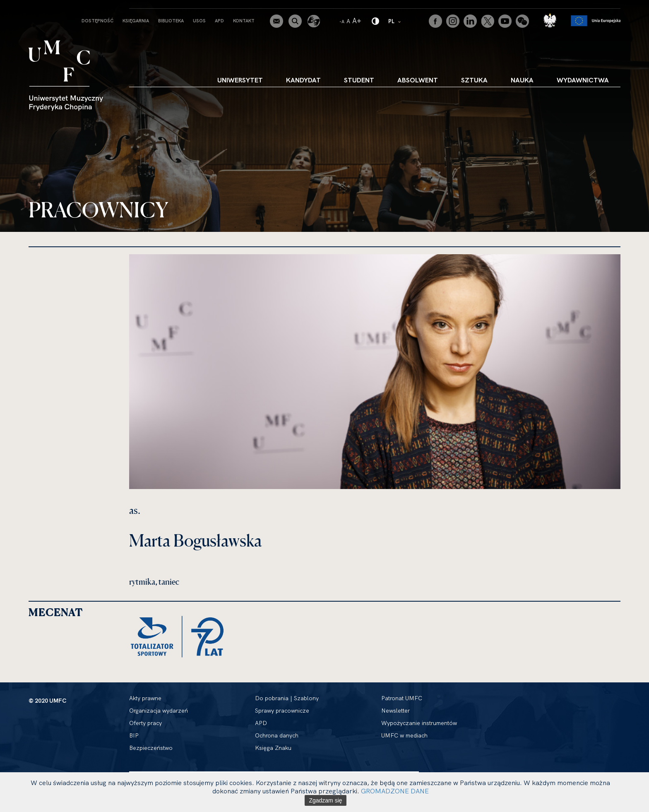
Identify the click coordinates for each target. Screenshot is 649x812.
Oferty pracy (145, 723)
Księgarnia (136, 21)
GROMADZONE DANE (395, 791)
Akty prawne (145, 698)
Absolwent (418, 80)
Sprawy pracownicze (282, 711)
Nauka (522, 80)
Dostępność (97, 21)
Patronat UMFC (402, 698)
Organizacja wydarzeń (159, 711)
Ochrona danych (277, 735)
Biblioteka (171, 21)
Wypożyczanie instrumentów (419, 723)
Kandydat (303, 80)
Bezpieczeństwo (151, 748)
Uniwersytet (240, 80)
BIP (134, 735)
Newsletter (395, 711)
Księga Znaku (273, 748)
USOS (199, 21)
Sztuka (474, 80)
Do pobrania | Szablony (287, 698)
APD (219, 21)
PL (395, 21)
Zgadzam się (325, 800)
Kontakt (244, 21)
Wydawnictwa (583, 80)
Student (359, 80)
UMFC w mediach (404, 735)
